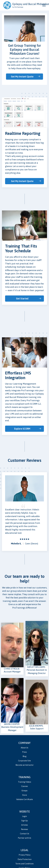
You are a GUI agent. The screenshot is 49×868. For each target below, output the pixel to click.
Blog (24, 756)
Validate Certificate (24, 799)
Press (24, 752)
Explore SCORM (22, 429)
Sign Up (24, 821)
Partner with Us (24, 838)
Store (25, 795)
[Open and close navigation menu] (44, 5)
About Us (24, 748)
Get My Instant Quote (22, 77)
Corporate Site (24, 761)
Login (24, 816)
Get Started (22, 299)
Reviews (24, 829)
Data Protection (25, 859)
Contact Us (25, 834)
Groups (24, 791)
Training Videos (25, 782)
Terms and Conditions (24, 864)
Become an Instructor (25, 765)
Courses (25, 786)
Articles (25, 825)
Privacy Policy (25, 855)
